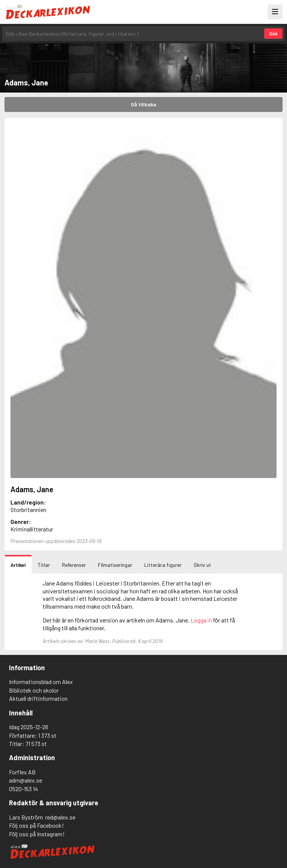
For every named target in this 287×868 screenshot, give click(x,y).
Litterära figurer (163, 565)
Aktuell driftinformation (38, 698)
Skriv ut (202, 565)
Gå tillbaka (143, 104)
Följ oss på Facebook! (36, 825)
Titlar (44, 565)
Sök (273, 34)
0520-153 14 (24, 789)
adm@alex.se (26, 780)
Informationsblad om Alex (41, 682)
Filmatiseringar (115, 565)
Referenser (74, 565)
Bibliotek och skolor (34, 690)
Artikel (18, 565)
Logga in (201, 620)
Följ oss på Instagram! (37, 834)
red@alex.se (60, 817)
